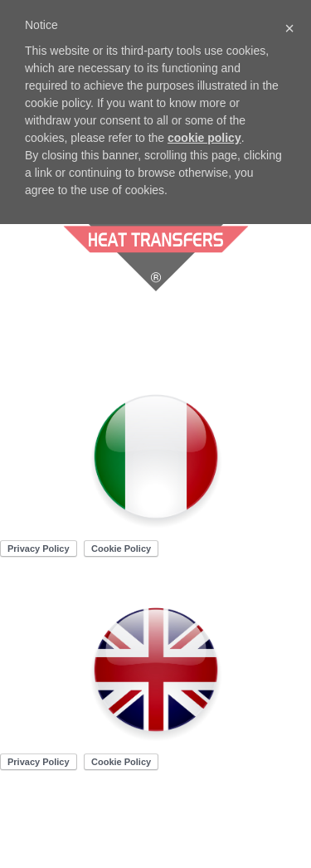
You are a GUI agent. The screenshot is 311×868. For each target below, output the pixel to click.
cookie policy (204, 138)
